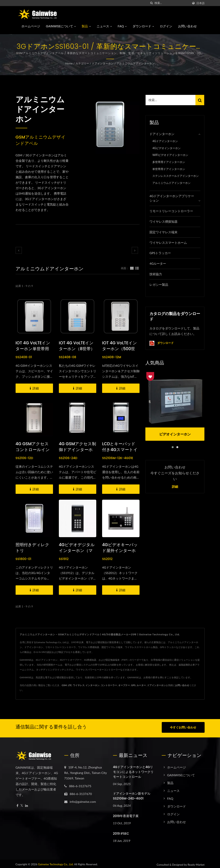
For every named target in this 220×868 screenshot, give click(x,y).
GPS (133, 685)
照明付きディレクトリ (32, 548)
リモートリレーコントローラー (171, 211)
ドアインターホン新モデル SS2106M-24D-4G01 (132, 794)
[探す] (152, 3)
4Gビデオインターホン (167, 148)
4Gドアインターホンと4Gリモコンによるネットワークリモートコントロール (133, 770)
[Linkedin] (27, 804)
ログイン (166, 26)
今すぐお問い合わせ (183, 727)
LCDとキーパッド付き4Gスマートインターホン (120, 450)
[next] (135, 250)
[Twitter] (22, 804)
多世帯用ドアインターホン (169, 162)
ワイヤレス (79, 685)
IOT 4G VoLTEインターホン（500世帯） (120, 349)
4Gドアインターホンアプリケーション (172, 198)
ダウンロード (143, 26)
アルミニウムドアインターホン (136, 63)
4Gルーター (158, 263)
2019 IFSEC (121, 832)
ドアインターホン (103, 63)
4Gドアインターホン (165, 141)
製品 (86, 26)
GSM (64, 685)
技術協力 (156, 274)
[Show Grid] (132, 268)
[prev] (19, 250)
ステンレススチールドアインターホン (176, 176)
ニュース (104, 26)
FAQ (122, 26)
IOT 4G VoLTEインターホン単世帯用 (33, 346)
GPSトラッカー (160, 253)
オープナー (124, 685)
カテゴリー (82, 63)
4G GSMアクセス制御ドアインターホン (78, 450)
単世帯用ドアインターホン (169, 169)
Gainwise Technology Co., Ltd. (56, 862)
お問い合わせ (187, 26)
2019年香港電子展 (126, 814)
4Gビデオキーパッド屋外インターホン (120, 551)
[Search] (172, 3)
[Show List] (137, 268)
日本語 (201, 3)
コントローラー (109, 685)
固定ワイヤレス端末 (163, 232)
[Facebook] (17, 804)
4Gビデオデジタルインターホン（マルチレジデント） (77, 551)
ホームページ (31, 26)
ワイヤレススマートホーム (168, 243)
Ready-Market (196, 863)
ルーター (141, 685)
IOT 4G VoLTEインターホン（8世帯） (77, 346)
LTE (70, 685)
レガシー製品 (159, 284)
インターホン (93, 685)
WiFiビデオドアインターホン (170, 155)
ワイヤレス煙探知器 (163, 221)
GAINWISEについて (61, 26)
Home (69, 63)
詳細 (175, 487)
